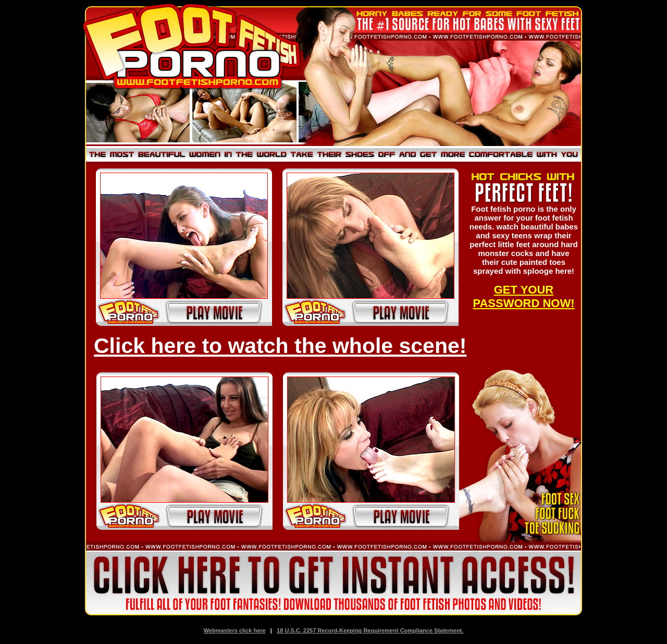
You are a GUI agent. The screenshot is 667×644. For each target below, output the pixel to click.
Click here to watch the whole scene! (280, 346)
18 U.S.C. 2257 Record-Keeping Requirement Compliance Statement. (370, 630)
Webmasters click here (235, 630)
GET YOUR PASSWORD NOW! (523, 296)
